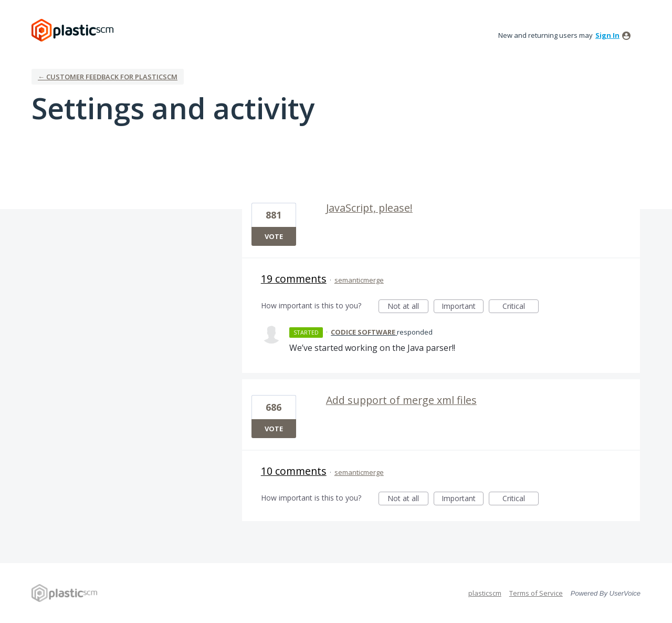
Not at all (408, 307)
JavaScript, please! (369, 208)
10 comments (294, 471)
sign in (607, 35)
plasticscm (485, 593)
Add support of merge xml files (401, 400)
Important (463, 307)
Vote (274, 236)
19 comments (294, 279)
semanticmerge (359, 280)
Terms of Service (536, 593)
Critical (521, 307)
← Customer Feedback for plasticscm (108, 77)
